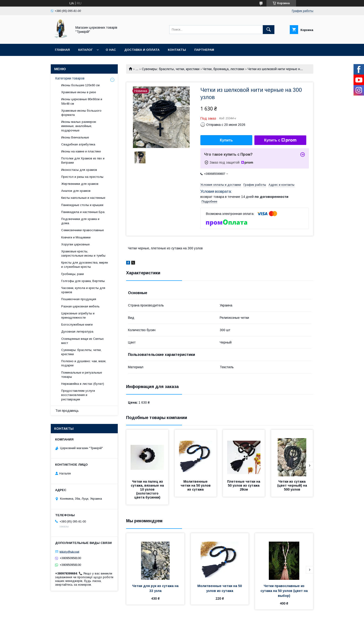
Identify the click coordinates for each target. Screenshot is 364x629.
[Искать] (269, 30)
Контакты (177, 50)
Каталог (85, 50)
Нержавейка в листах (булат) (83, 384)
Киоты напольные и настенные (83, 198)
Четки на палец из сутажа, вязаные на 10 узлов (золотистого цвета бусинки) (148, 489)
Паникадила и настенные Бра (83, 212)
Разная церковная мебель (80, 306)
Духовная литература (77, 332)
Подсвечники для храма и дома (80, 221)
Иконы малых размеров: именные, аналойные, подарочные (79, 126)
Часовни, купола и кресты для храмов (83, 290)
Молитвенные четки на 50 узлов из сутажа (196, 485)
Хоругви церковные (75, 244)
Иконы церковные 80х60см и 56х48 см (82, 101)
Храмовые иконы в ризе (79, 92)
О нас (111, 50)
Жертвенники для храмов (80, 184)
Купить (226, 140)
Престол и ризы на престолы (82, 177)
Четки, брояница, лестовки (223, 69)
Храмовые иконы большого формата (81, 113)
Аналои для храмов (76, 191)
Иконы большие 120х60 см (80, 85)
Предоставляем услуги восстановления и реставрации (78, 395)
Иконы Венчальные (75, 137)
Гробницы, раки (72, 274)
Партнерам (204, 50)
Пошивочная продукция (79, 299)
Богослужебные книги (77, 325)
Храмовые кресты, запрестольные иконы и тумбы (83, 253)
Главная (62, 50)
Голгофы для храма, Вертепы (83, 281)
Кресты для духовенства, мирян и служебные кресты (85, 265)
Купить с (280, 140)
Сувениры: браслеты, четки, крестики (171, 69)
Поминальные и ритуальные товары (82, 375)
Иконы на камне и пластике (81, 151)
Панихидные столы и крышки (82, 205)
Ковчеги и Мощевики (76, 237)
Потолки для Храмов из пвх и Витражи (83, 160)
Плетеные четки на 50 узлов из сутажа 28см (244, 485)
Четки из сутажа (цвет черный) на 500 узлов (293, 485)
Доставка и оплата (142, 50)
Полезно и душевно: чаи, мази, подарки (84, 363)
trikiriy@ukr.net (69, 552)
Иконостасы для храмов (79, 170)
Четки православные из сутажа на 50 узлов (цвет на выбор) (285, 591)
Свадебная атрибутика (78, 144)
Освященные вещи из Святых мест (83, 341)
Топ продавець (67, 411)
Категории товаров (70, 78)
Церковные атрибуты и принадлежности (78, 315)
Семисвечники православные (83, 230)
